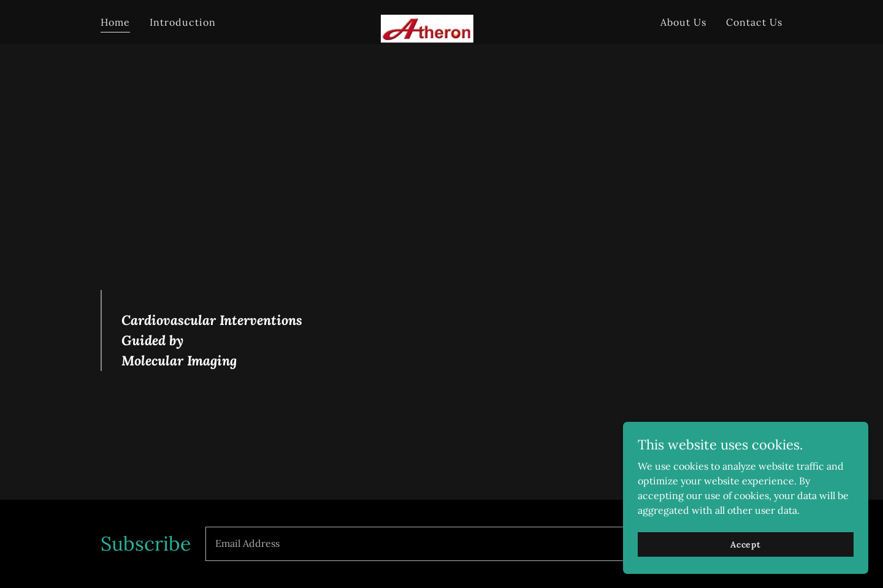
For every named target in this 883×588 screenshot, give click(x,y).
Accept (746, 544)
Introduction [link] (183, 22)
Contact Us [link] (754, 22)
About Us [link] (683, 22)
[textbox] (447, 544)
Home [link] (115, 22)
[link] (442, 20)
